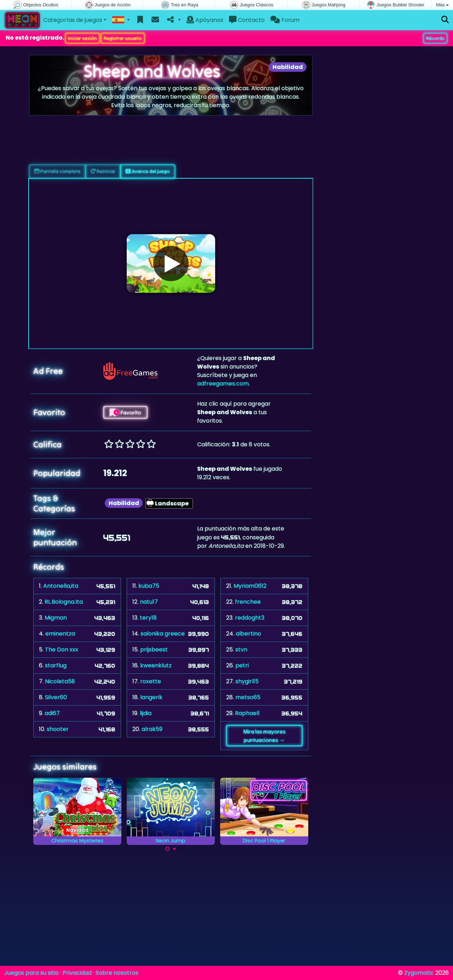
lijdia (146, 713)
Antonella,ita (61, 586)
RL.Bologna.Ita (64, 602)
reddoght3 (250, 618)
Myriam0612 (250, 586)
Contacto (247, 20)
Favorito (125, 412)
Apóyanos (205, 20)
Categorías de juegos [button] (73, 20)
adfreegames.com (223, 384)
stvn (241, 650)
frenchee (248, 602)
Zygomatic (419, 973)
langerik (151, 697)
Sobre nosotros (117, 973)
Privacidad (77, 973)
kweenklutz (156, 665)
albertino (248, 634)
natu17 (149, 602)
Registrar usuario (123, 38)
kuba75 (149, 586)
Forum (285, 20)
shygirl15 (247, 681)
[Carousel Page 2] (174, 849)
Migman (56, 618)
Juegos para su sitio (31, 973)
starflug (56, 665)
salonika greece (163, 634)
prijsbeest (154, 650)
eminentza (60, 634)
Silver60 (56, 697)
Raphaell (247, 713)
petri (242, 665)
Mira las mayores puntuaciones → (264, 736)
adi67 (52, 713)
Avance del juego (148, 171)
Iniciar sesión (82, 38)
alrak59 (152, 729)
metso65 (248, 697)
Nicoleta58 (60, 681)
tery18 (148, 618)
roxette (151, 681)
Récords (435, 38)
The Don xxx (62, 650)
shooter (58, 729)
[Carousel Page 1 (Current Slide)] (167, 849)
